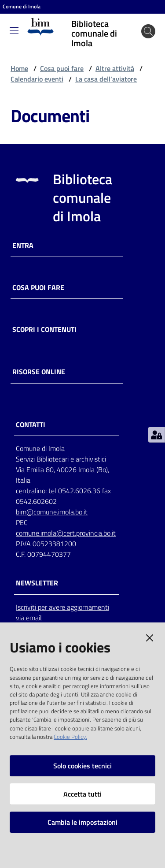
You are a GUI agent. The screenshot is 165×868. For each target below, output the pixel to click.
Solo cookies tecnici (82, 766)
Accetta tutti (82, 794)
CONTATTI (31, 425)
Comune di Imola (22, 7)
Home (19, 68)
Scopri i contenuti (44, 330)
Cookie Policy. (70, 737)
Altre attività (115, 68)
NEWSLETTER (37, 583)
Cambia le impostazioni (82, 822)
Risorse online (39, 372)
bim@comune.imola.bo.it (52, 512)
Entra (23, 245)
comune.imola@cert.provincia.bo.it (66, 533)
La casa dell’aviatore (106, 79)
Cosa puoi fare (62, 68)
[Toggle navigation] (14, 30)
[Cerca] (148, 31)
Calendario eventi (37, 79)
